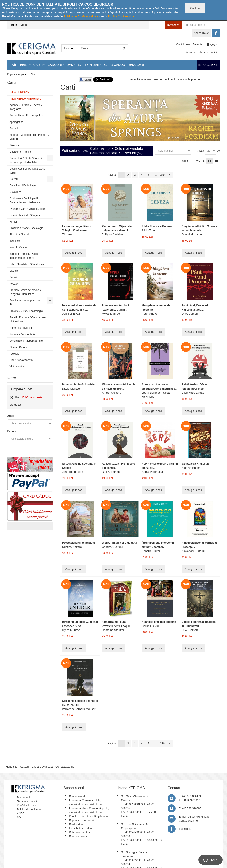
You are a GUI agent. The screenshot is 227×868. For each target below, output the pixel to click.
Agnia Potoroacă (152, 472)
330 (162, 175)
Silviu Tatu (148, 230)
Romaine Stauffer (113, 630)
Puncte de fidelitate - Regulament (89, 816)
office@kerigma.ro (199, 817)
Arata (201, 151)
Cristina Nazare (72, 547)
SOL (20, 818)
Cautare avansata (42, 767)
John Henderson (72, 472)
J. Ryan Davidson (113, 234)
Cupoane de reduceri (81, 820)
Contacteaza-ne (65, 767)
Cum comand (77, 796)
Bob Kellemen (111, 472)
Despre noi (23, 798)
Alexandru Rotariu (193, 551)
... (156, 175)
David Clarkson (72, 389)
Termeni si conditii (27, 802)
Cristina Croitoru (112, 547)
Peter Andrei (150, 314)
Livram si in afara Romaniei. (201, 52)
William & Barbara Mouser (79, 709)
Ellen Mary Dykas (193, 393)
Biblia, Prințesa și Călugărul (119, 543)
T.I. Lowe (68, 234)
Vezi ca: (201, 161)
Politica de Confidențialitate (81, 16)
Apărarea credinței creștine (159, 622)
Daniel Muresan (192, 234)
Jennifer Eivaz (71, 314)
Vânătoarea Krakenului (196, 464)
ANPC (21, 814)
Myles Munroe (111, 314)
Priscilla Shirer (151, 551)
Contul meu (183, 44)
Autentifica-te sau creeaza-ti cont (150, 79)
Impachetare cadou (80, 828)
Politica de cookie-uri (29, 810)
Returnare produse (80, 832)
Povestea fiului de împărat (78, 543)
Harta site (11, 767)
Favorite (197, 44)
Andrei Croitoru (111, 393)
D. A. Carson (190, 314)
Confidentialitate (26, 806)
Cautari (24, 767)
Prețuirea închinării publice (79, 385)
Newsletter (173, 25)
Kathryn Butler (191, 468)
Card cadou (76, 824)
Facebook (185, 829)
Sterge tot (15, 405)
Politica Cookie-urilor (121, 16)
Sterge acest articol (11, 397)
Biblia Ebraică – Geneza (157, 226)
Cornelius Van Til (152, 626)
